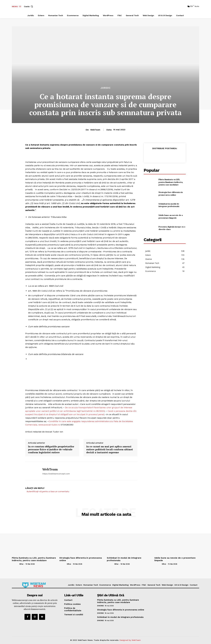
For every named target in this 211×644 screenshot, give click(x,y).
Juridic (106, 88)
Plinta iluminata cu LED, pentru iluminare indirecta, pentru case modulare (171, 182)
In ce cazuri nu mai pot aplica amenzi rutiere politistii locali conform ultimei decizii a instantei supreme (110, 449)
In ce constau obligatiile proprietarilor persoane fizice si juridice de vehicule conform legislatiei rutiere (51, 449)
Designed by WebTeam (130, 640)
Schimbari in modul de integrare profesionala (169, 205)
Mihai (21, 564)
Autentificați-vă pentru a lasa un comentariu (48, 492)
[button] (29, 6)
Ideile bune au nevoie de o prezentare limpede (171, 216)
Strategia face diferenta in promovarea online (171, 194)
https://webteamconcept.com (56, 474)
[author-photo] (15, 564)
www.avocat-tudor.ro (49, 425)
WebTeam (95, 130)
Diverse (101, 606)
